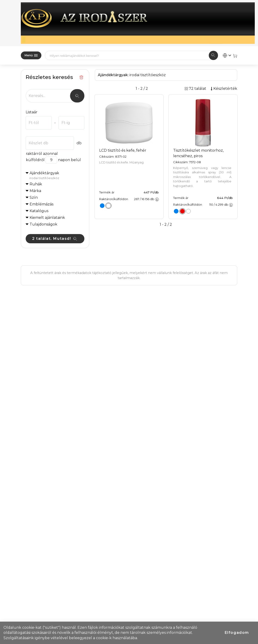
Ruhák (36, 184)
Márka (35, 191)
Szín (34, 197)
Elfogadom (237, 633)
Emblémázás (41, 204)
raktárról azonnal (42, 154)
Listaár (32, 112)
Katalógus (39, 211)
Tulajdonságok (43, 224)
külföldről (35, 160)
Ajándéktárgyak (57, 176)
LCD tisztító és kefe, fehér (123, 150)
